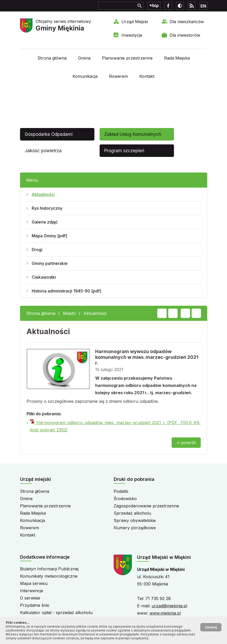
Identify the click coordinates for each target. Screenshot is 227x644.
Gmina (84, 58)
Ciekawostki (44, 277)
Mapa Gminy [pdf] (49, 236)
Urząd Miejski (135, 22)
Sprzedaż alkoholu (132, 513)
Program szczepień (124, 151)
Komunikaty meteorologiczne (49, 576)
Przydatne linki (35, 605)
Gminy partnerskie (50, 263)
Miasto (69, 313)
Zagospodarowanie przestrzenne (146, 506)
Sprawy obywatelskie (135, 520)
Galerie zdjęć (45, 222)
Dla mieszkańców (187, 22)
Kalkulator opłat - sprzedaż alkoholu (56, 613)
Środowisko (125, 499)
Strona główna (52, 58)
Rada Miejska (177, 58)
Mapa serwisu (34, 583)
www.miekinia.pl (165, 613)
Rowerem (118, 76)
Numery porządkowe (135, 528)
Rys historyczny (47, 208)
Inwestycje (132, 35)
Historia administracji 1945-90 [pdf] (66, 291)
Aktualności (43, 194)
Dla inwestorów (185, 35)
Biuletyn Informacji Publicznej (49, 569)
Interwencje (32, 591)
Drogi (37, 250)
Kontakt (147, 76)
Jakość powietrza (43, 151)
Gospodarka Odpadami (49, 134)
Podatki (121, 491)
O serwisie (30, 598)
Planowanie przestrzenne (127, 58)
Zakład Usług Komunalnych (133, 134)
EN (203, 6)
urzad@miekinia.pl (169, 606)
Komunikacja (85, 76)
